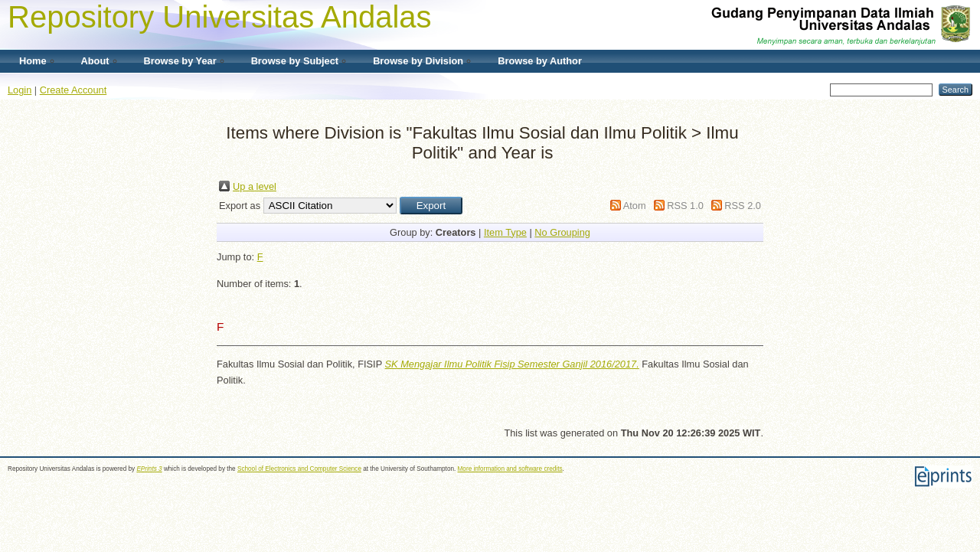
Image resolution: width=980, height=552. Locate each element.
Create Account (73, 90)
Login (20, 90)
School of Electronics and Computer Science (299, 469)
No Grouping (562, 232)
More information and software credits (510, 469)
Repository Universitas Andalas (220, 17)
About (95, 61)
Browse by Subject (295, 61)
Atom (635, 206)
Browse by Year (180, 61)
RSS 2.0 (743, 206)
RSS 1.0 (685, 206)
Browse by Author (540, 61)
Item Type (505, 232)
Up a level (255, 186)
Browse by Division (418, 61)
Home (33, 61)
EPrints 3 (149, 469)
